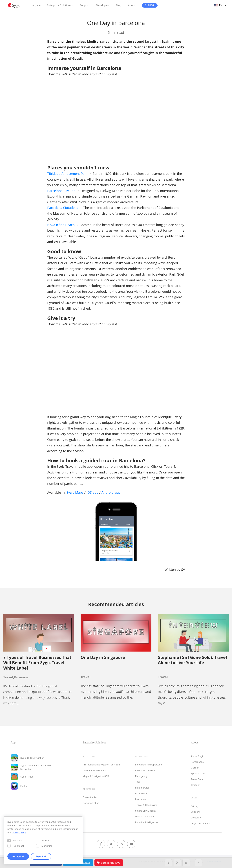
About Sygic (197, 756)
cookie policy (19, 832)
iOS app (92, 492)
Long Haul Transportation (149, 765)
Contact (195, 785)
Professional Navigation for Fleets (102, 765)
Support (85, 5)
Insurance (141, 799)
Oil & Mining (142, 793)
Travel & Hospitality (146, 805)
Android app (111, 492)
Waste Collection (144, 816)
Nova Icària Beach (61, 225)
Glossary (196, 818)
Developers (103, 5)
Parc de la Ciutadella (63, 208)
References (197, 762)
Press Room (198, 779)
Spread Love (198, 773)
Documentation (91, 803)
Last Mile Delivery (145, 770)
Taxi (138, 782)
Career (195, 768)
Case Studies (90, 797)
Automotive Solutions (94, 770)
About (132, 5)
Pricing (195, 806)
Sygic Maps (75, 492)
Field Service (142, 788)
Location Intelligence (146, 822)
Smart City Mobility (146, 811)
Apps (35, 5)
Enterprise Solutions (59, 5)
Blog (119, 5)
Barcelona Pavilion (61, 191)
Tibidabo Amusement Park (67, 174)
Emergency (141, 776)
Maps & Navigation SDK (96, 776)
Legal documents (200, 823)
